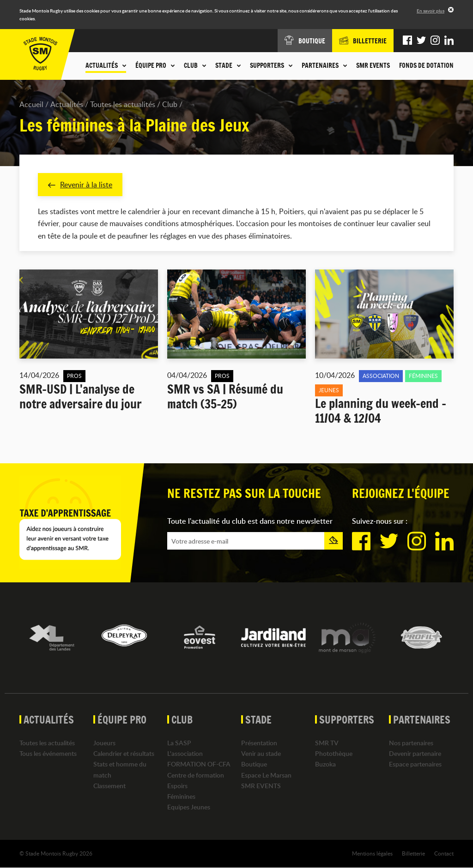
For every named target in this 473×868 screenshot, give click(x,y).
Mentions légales (372, 854)
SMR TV (327, 743)
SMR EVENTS (373, 66)
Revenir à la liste (80, 185)
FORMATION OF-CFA (199, 764)
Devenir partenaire (415, 754)
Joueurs (104, 743)
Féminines (181, 796)
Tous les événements (48, 754)
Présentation (259, 743)
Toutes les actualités (123, 104)
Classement (109, 786)
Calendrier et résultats (124, 754)
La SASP (179, 743)
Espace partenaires (415, 764)
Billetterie (413, 854)
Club (170, 104)
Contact (444, 854)
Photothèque (334, 754)
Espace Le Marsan (266, 775)
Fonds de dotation (426, 66)
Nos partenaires (411, 743)
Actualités (67, 104)
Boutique (254, 764)
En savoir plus (431, 11)
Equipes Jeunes (189, 807)
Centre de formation (196, 775)
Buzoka (325, 764)
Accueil (31, 104)
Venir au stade (261, 754)
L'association (185, 754)
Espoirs (177, 786)
